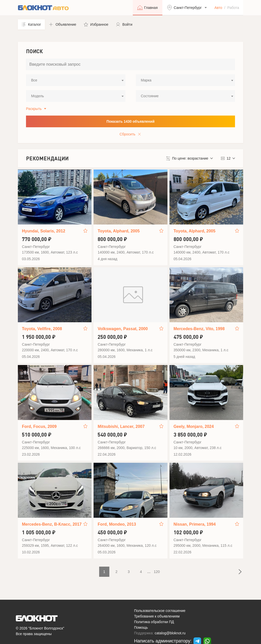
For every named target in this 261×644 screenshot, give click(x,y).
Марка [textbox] (146, 80)
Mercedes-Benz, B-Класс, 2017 (52, 524)
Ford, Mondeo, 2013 (117, 524)
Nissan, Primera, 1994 (195, 524)
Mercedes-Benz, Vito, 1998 (199, 329)
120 (157, 572)
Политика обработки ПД (154, 622)
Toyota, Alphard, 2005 (119, 231)
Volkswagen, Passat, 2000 (123, 329)
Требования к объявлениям (157, 616)
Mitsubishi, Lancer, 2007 (121, 426)
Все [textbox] (34, 80)
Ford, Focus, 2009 (39, 426)
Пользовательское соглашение (160, 611)
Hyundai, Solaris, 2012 (44, 231)
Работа (233, 8)
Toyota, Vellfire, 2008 (42, 329)
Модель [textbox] (37, 96)
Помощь (141, 627)
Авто (218, 8)
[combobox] (76, 80)
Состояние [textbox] (150, 96)
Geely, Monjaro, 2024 (194, 426)
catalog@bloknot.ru (170, 633)
